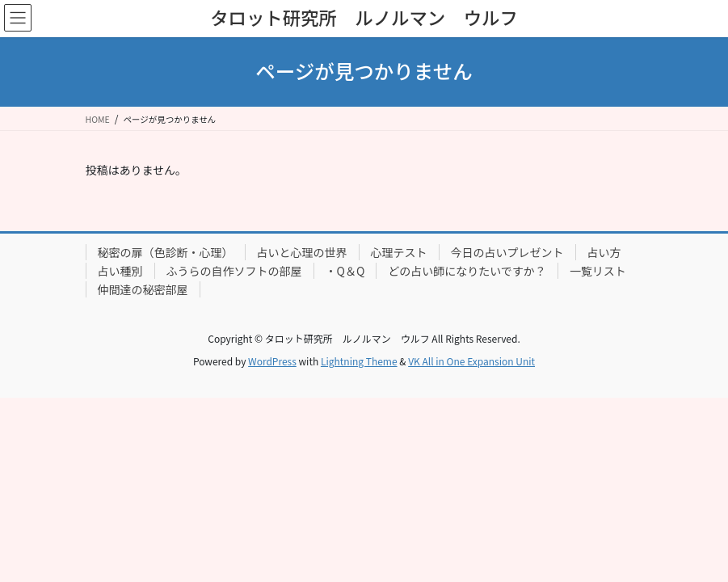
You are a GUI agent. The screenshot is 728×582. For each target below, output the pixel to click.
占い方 (604, 252)
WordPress (272, 361)
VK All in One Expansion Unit (471, 361)
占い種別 (120, 271)
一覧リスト (598, 271)
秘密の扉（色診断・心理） (166, 252)
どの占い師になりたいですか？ (467, 271)
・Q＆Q (345, 271)
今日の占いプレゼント (507, 252)
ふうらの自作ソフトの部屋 (234, 271)
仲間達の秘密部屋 (143, 289)
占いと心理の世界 (302, 252)
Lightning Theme (359, 361)
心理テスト (399, 252)
